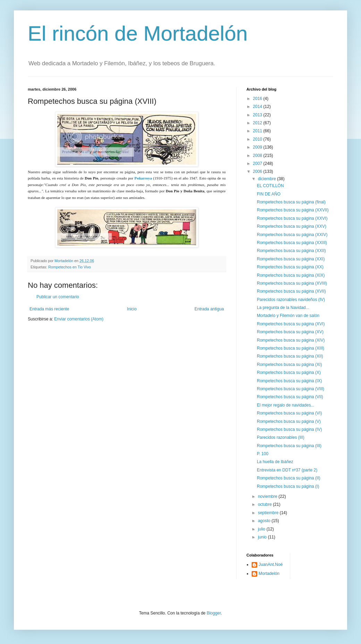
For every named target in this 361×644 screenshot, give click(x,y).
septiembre (269, 513)
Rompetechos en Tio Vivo (70, 267)
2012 (258, 123)
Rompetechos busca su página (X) (289, 373)
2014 (258, 107)
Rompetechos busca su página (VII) (290, 397)
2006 (258, 172)
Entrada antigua (209, 309)
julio (262, 529)
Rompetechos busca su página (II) (289, 478)
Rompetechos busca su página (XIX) (291, 275)
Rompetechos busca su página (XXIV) (292, 235)
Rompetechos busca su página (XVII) (291, 291)
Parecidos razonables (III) (281, 437)
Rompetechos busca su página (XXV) (292, 226)
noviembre (268, 496)
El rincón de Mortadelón (138, 34)
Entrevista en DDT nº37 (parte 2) (287, 470)
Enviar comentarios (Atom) (79, 319)
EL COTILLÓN (270, 186)
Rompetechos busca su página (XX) (290, 267)
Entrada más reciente (49, 309)
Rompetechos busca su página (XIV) (291, 340)
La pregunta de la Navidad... (283, 308)
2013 (258, 115)
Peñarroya (143, 178)
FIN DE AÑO (269, 194)
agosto (265, 521)
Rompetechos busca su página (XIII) (291, 348)
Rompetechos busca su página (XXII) (291, 251)
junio (263, 537)
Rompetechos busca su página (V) (289, 421)
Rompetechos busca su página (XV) (290, 332)
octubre (265, 504)
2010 (258, 139)
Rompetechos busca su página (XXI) (291, 259)
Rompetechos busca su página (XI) (289, 365)
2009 (258, 147)
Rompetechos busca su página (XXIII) (292, 243)
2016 (258, 99)
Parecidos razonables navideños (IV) (291, 300)
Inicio (132, 309)
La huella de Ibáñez (275, 462)
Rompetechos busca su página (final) (291, 202)
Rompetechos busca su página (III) (289, 446)
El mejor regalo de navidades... (286, 405)
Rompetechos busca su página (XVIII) (292, 283)
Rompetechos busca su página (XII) (290, 356)
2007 (258, 164)
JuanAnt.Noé (271, 564)
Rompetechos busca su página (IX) (289, 381)
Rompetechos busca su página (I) (288, 486)
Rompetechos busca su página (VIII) (291, 389)
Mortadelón (269, 574)
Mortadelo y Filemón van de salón (288, 316)
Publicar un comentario (58, 297)
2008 (258, 156)
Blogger (214, 613)
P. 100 (263, 454)
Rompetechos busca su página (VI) (289, 413)
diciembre (267, 179)
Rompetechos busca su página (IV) (289, 429)
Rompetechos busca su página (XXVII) (293, 210)
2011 (258, 131)
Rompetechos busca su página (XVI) (291, 324)
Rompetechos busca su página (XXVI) (292, 218)
